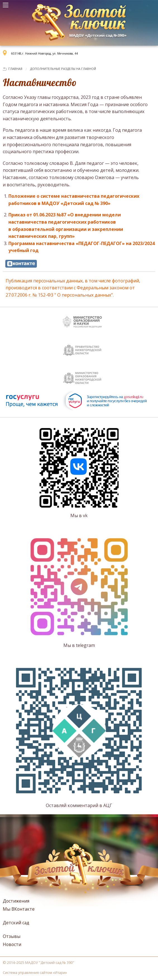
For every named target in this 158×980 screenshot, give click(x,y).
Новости (12, 944)
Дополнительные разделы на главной (63, 69)
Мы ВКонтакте (19, 909)
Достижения (16, 901)
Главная (15, 69)
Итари (60, 972)
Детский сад (16, 923)
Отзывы (12, 936)
